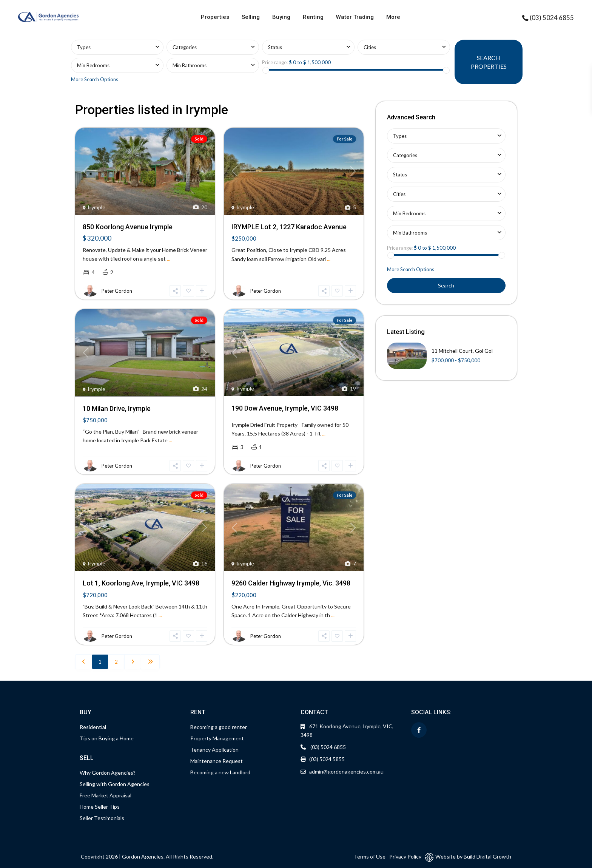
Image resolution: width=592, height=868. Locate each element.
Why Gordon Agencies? (108, 773)
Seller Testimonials (102, 818)
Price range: (275, 62)
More (393, 17)
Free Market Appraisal (106, 795)
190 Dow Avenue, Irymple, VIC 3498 (285, 408)
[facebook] (419, 730)
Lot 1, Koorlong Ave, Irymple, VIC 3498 (141, 583)
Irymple (96, 207)
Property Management (217, 738)
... (169, 259)
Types (84, 47)
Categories (185, 47)
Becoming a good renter (219, 727)
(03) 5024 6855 (552, 18)
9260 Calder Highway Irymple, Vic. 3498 (291, 583)
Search (446, 285)
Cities (370, 47)
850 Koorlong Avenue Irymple (128, 227)
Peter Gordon (117, 291)
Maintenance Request (217, 761)
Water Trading (355, 17)
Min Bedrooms (93, 65)
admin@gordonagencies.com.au (346, 771)
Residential (93, 727)
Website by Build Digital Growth (473, 856)
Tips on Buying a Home (107, 738)
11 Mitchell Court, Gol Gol (462, 351)
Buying (281, 17)
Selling (251, 17)
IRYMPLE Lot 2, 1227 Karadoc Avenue (289, 227)
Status (275, 47)
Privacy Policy (405, 856)
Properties (215, 17)
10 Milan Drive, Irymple (117, 409)
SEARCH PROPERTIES (489, 62)
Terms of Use (370, 856)
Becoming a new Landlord (220, 772)
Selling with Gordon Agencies (115, 784)
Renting (313, 17)
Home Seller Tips (100, 807)
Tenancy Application (214, 750)
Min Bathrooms (190, 65)
